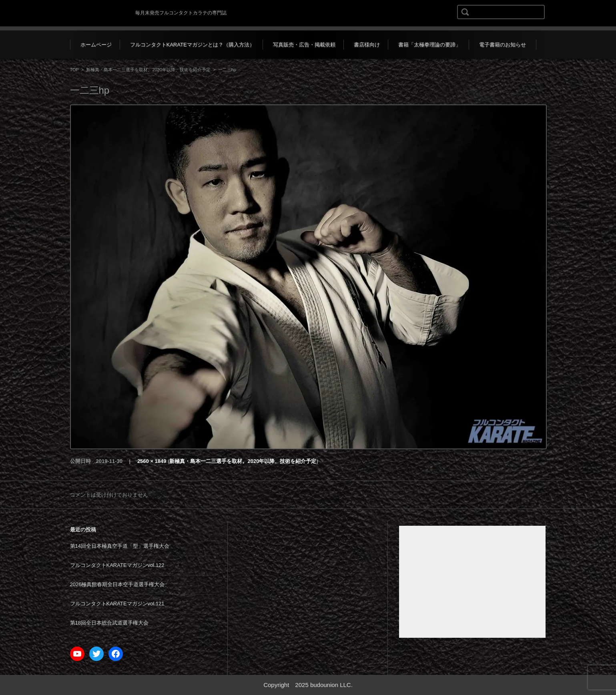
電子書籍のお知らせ (503, 45)
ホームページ (96, 45)
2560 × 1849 (152, 461)
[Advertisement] (473, 582)
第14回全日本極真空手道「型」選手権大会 (120, 546)
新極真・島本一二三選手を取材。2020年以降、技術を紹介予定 (148, 70)
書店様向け (367, 45)
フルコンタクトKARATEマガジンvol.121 (117, 604)
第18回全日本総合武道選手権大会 (109, 623)
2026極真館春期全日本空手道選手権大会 (117, 584)
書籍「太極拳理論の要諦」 (429, 45)
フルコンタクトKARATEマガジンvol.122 (117, 565)
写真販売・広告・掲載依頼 (304, 45)
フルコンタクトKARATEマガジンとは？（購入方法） (192, 45)
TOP (74, 70)
